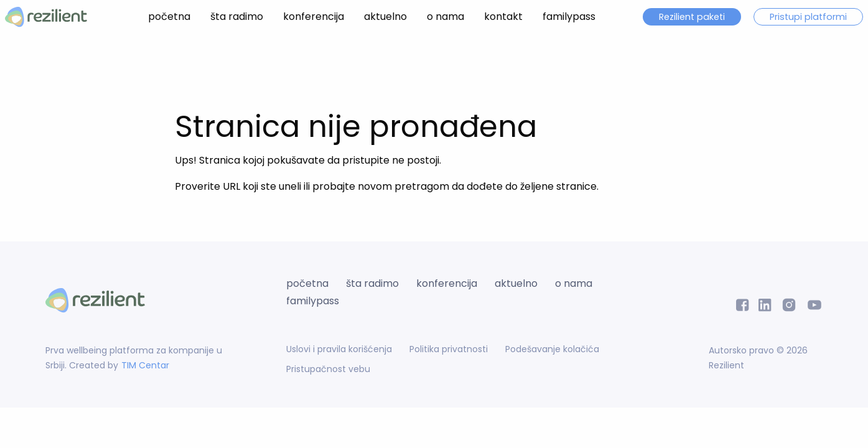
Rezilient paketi (692, 17)
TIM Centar (145, 365)
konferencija (314, 16)
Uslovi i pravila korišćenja (339, 349)
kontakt (503, 16)
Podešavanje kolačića (552, 349)
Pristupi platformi (808, 17)
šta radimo (237, 16)
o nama (446, 16)
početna (169, 16)
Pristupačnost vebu (328, 369)
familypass (569, 16)
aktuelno (385, 16)
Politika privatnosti (449, 349)
